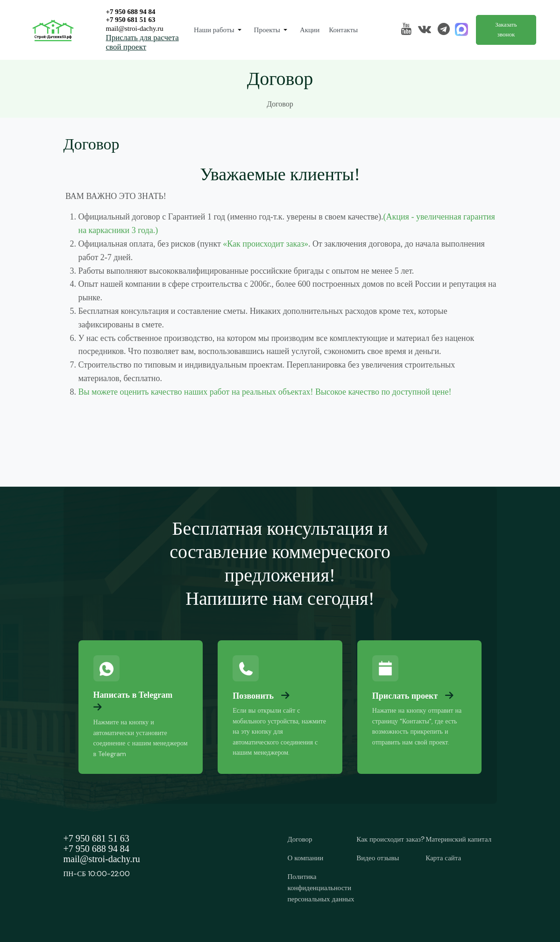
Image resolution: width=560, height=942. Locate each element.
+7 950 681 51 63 (131, 20)
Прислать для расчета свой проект (142, 42)
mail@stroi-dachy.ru (135, 28)
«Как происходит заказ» (266, 244)
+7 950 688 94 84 (131, 12)
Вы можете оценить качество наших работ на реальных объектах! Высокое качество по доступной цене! (265, 392)
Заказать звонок (506, 29)
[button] (219, 30)
